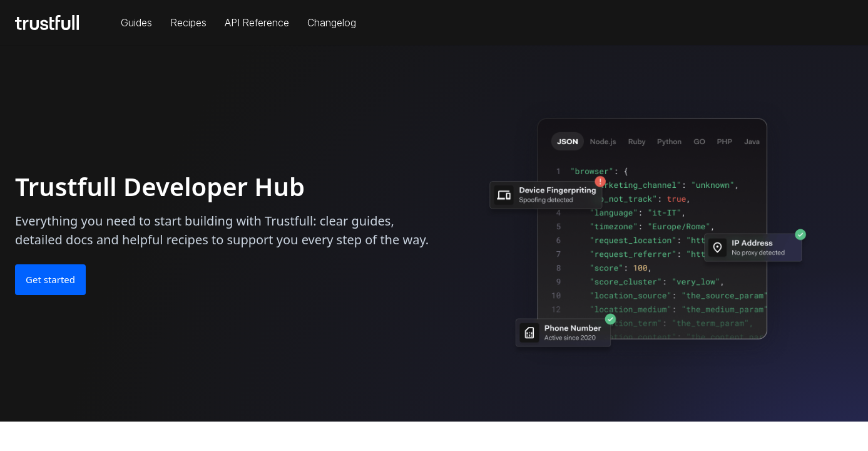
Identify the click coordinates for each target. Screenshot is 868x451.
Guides (136, 23)
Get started (50, 279)
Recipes (188, 23)
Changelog (332, 23)
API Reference (257, 23)
